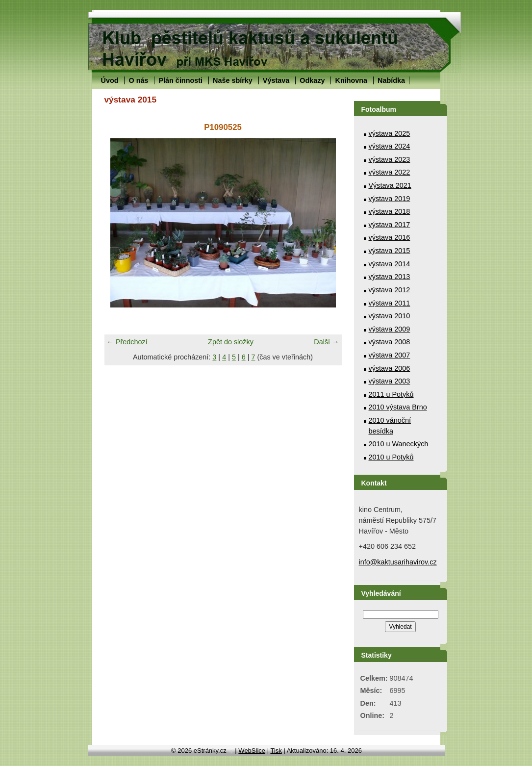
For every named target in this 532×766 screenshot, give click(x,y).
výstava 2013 (390, 277)
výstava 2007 (390, 355)
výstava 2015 (390, 251)
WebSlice (252, 751)
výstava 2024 (390, 146)
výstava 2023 (390, 159)
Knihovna (351, 80)
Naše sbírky (233, 80)
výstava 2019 (390, 199)
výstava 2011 (390, 303)
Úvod (110, 80)
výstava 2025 (390, 133)
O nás (138, 80)
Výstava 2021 (390, 185)
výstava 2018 (390, 211)
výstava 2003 (390, 381)
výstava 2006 (390, 368)
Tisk (276, 751)
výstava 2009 (390, 329)
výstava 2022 (390, 172)
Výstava (276, 80)
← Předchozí (127, 342)
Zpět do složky (231, 342)
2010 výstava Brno (398, 407)
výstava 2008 (390, 342)
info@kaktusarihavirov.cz (398, 562)
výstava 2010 (390, 316)
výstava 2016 (390, 237)
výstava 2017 (390, 225)
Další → (326, 342)
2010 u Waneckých (399, 444)
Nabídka (391, 80)
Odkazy (312, 80)
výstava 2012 (390, 290)
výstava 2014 (390, 264)
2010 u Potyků (391, 457)
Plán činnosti (180, 80)
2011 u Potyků (391, 394)
